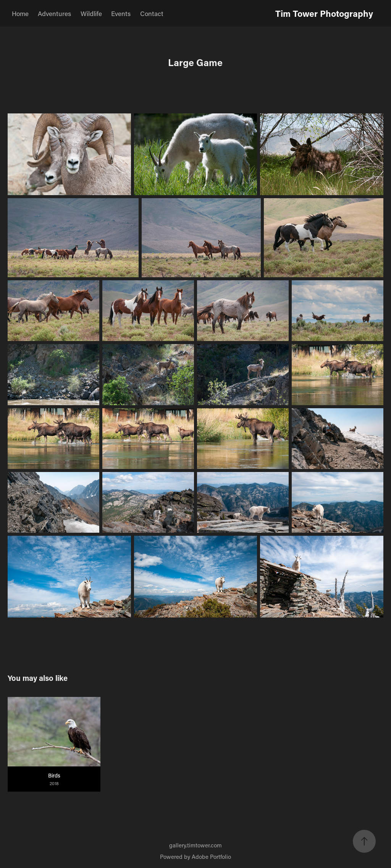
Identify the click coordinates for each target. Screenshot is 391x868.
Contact (152, 13)
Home (20, 13)
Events (121, 13)
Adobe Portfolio (211, 857)
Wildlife (91, 13)
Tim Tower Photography (324, 13)
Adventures (54, 13)
